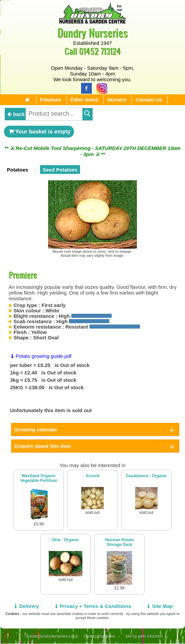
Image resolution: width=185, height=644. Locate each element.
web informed (150, 636)
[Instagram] (100, 88)
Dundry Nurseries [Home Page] (93, 33)
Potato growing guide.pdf (40, 356)
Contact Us (149, 100)
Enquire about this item (43, 446)
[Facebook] (85, 88)
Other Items (84, 100)
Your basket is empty (39, 131)
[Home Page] (92, 22)
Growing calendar (36, 430)
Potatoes (51, 100)
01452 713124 (100, 51)
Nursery (117, 100)
